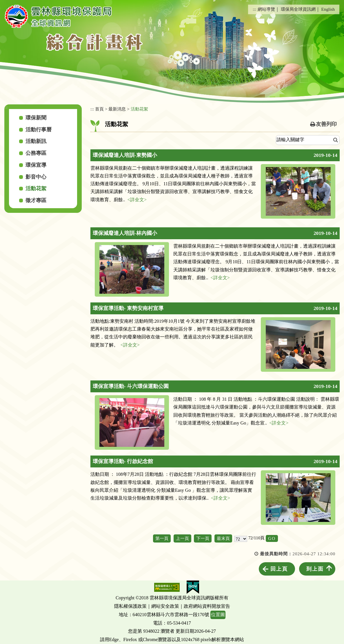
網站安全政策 (165, 606)
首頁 (99, 109)
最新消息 (117, 109)
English (328, 9)
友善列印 (326, 124)
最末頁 (223, 538)
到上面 (315, 569)
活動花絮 (36, 188)
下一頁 (203, 538)
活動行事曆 (39, 130)
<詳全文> (137, 200)
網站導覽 (266, 9)
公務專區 (36, 153)
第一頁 (162, 538)
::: (255, 9)
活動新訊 (36, 141)
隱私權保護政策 (130, 606)
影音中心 (36, 177)
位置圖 (218, 615)
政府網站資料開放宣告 (207, 606)
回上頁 (279, 569)
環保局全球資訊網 (298, 9)
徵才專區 (36, 200)
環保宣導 (36, 165)
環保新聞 (36, 118)
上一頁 (182, 538)
